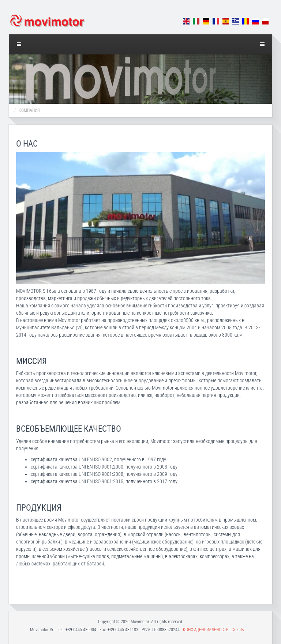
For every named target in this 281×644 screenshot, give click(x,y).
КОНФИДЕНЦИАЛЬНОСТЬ (206, 630)
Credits (238, 630)
